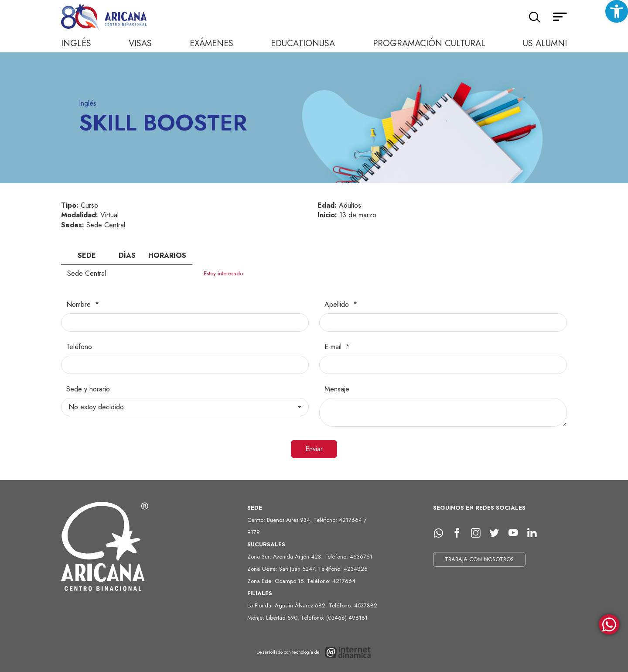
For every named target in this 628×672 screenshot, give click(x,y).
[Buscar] (534, 17)
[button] (617, 11)
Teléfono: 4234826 (343, 569)
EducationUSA (303, 43)
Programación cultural (429, 43)
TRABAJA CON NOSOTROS (479, 559)
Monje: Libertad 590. (274, 618)
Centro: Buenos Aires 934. (280, 520)
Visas (140, 43)
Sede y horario (88, 389)
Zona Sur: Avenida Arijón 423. (286, 557)
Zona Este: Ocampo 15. (277, 581)
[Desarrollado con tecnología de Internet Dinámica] (314, 652)
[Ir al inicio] (105, 18)
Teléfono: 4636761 (348, 557)
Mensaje (337, 389)
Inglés (76, 43)
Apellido (338, 305)
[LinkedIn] (535, 533)
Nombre (80, 305)
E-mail (334, 347)
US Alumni (545, 43)
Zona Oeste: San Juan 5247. (283, 569)
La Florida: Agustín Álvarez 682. (288, 605)
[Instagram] (479, 533)
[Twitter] (498, 533)
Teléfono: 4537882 (353, 605)
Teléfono (79, 347)
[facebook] (460, 533)
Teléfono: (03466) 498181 (334, 618)
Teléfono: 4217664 (331, 581)
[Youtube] (516, 533)
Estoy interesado (223, 273)
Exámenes (212, 43)
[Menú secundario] (560, 17)
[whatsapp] (441, 533)
